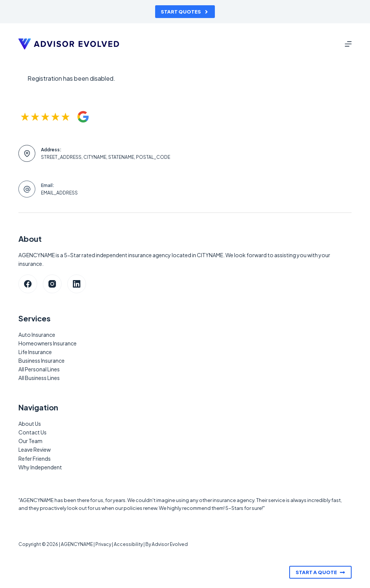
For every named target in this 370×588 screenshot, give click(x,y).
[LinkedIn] (77, 284)
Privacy (103, 544)
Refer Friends (35, 458)
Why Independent (40, 467)
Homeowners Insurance (48, 343)
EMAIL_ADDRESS (59, 193)
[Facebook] (28, 284)
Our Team (30, 441)
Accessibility (128, 544)
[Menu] (348, 44)
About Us (30, 424)
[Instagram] (52, 284)
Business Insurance (42, 360)
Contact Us (32, 432)
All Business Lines (39, 378)
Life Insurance (35, 352)
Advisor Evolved (170, 544)
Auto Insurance (37, 335)
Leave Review (35, 449)
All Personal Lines (39, 369)
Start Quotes (185, 12)
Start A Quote (320, 572)
